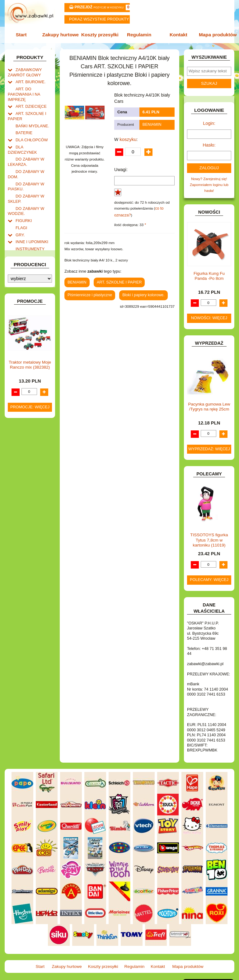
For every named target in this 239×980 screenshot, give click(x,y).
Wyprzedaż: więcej (209, 445)
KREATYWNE (27, 267)
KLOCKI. (23, 254)
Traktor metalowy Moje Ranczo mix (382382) (30, 528)
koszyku (127, 138)
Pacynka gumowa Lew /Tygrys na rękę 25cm (209, 402)
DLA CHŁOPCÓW (30, 133)
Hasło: (209, 143)
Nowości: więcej (209, 314)
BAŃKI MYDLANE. (31, 120)
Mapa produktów (215, 35)
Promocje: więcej (30, 570)
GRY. (20, 216)
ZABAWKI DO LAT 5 (32, 370)
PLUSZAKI (24, 327)
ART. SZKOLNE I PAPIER (117, 279)
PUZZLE (23, 334)
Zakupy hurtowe (62, 35)
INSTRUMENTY (29, 229)
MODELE (23, 296)
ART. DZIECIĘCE (30, 102)
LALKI (21, 290)
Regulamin (138, 35)
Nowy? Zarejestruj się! (209, 176)
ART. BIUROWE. (29, 80)
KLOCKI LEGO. (28, 261)
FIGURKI (23, 203)
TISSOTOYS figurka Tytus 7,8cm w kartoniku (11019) (209, 536)
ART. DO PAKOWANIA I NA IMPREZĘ (22, 91)
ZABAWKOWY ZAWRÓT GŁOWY (24, 71)
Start (24, 35)
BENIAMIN (151, 124)
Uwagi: (121, 168)
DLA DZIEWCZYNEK (33, 140)
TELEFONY (25, 363)
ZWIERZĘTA (26, 399)
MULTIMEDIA (27, 303)
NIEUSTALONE (28, 405)
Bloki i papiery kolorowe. (139, 291)
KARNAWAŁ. (26, 247)
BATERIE (23, 127)
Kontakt (177, 35)
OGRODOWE (27, 321)
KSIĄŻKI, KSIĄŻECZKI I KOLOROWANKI (21, 278)
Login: (209, 122)
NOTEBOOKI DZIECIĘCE (23, 312)
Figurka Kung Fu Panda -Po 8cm (209, 272)
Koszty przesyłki (101, 35)
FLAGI (21, 210)
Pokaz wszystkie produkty (99, 19)
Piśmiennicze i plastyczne (88, 291)
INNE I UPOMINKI (30, 223)
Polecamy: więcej (209, 575)
